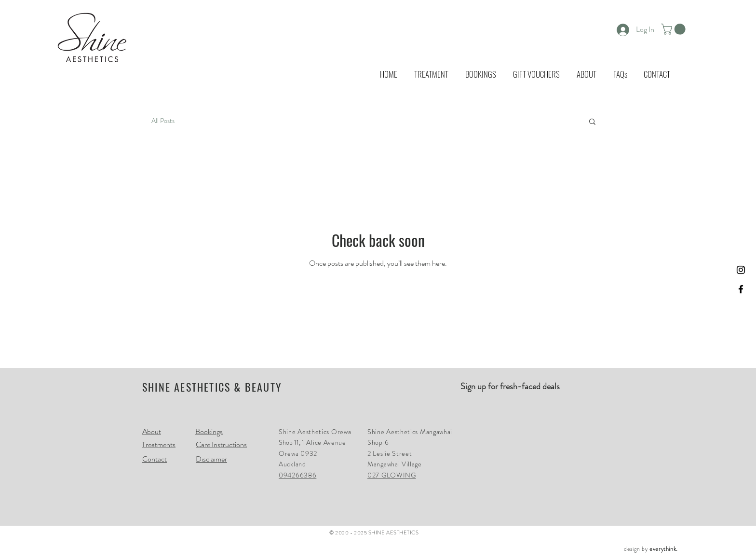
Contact (155, 459)
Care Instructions (221, 444)
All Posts (163, 121)
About (152, 431)
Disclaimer (211, 459)
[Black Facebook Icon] (741, 289)
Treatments (159, 444)
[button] (675, 29)
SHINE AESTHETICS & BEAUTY (212, 387)
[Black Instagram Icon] (741, 270)
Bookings (209, 431)
